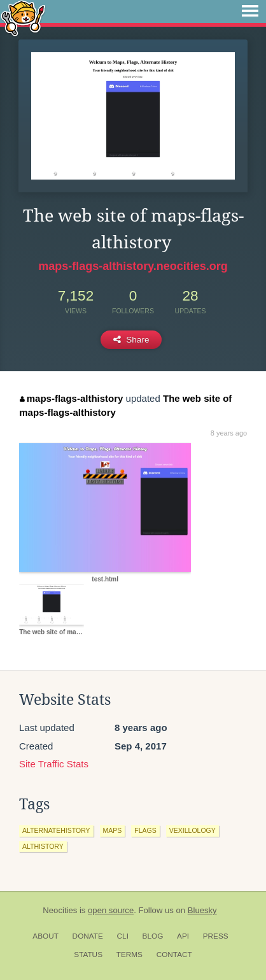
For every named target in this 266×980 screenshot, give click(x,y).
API (183, 936)
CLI (123, 936)
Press (216, 936)
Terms (129, 955)
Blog (153, 936)
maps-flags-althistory (71, 398)
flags (145, 830)
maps (113, 830)
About (45, 936)
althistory (43, 846)
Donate (88, 936)
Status (88, 955)
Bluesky (202, 910)
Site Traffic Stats (54, 764)
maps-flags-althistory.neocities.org (133, 266)
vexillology (192, 830)
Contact (174, 955)
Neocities (60, 910)
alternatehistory (56, 830)
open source (111, 910)
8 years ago (229, 433)
